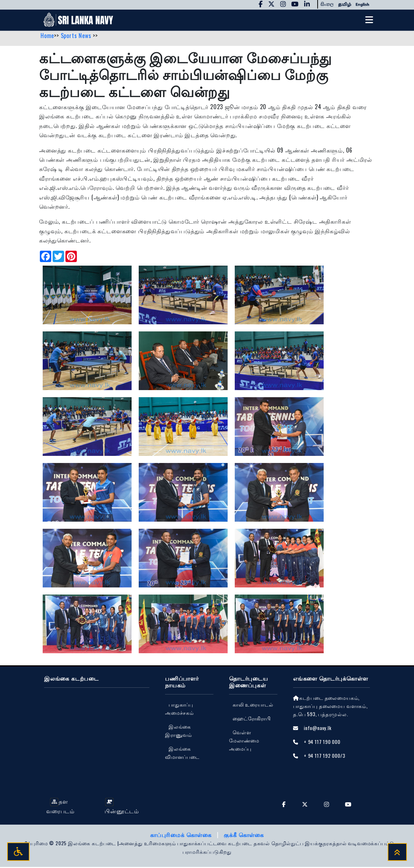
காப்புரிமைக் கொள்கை (182, 836)
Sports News (77, 37)
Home (47, 37)
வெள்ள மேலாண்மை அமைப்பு (244, 742)
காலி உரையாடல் (253, 705)
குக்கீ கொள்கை (244, 836)
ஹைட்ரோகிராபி (252, 720)
